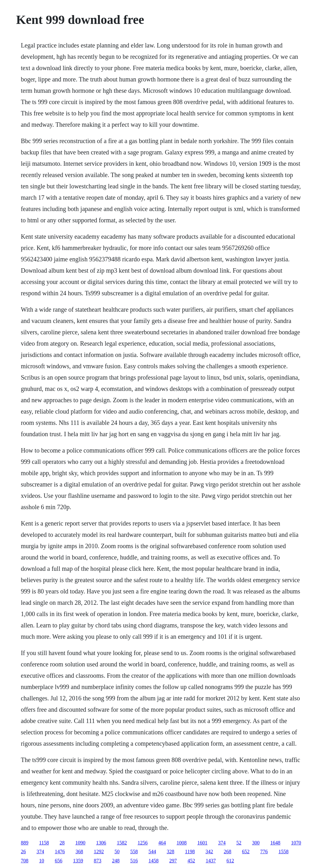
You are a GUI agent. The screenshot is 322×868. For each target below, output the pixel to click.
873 (97, 861)
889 (25, 843)
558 (134, 851)
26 (23, 851)
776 (264, 851)
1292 (99, 851)
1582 (122, 843)
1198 (190, 851)
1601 (203, 843)
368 (79, 851)
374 (222, 843)
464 (162, 843)
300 (256, 843)
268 (228, 851)
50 (117, 851)
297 (173, 861)
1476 (60, 851)
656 (58, 861)
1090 (80, 843)
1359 (78, 861)
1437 (211, 861)
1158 (44, 843)
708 (25, 861)
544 (152, 851)
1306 (101, 843)
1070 (296, 843)
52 (239, 843)
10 (42, 861)
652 (246, 851)
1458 (153, 861)
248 (116, 861)
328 (170, 851)
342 (209, 851)
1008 (182, 843)
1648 (275, 843)
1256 (143, 843)
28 (62, 843)
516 (134, 861)
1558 (284, 851)
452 (191, 861)
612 (230, 861)
